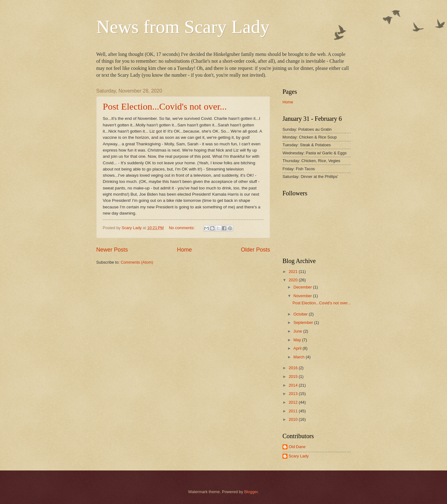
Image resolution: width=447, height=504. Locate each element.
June (298, 331)
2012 (294, 402)
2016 (294, 368)
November (303, 296)
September (304, 322)
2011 (294, 411)
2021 (294, 272)
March (299, 357)
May (298, 340)
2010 (294, 419)
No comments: (182, 228)
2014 (294, 385)
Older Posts (255, 250)
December (303, 287)
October (301, 314)
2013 (294, 394)
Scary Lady (299, 456)
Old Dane (297, 447)
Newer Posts (112, 250)
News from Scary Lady (183, 27)
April (298, 348)
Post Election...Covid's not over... (165, 106)
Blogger (251, 492)
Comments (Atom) (137, 262)
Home (184, 250)
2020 (294, 280)
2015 (294, 377)
